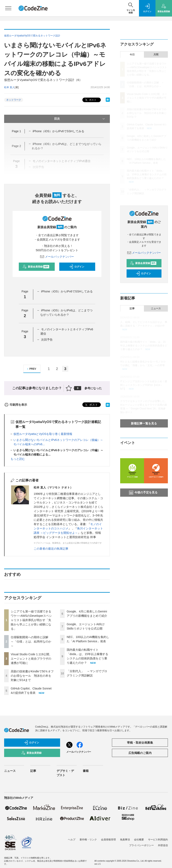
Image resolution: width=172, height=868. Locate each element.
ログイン (77, 267)
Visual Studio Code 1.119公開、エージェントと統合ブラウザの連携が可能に (31, 659)
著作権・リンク (88, 840)
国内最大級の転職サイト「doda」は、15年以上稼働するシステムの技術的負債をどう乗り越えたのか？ (147, 174)
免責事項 (125, 840)
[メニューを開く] (8, 8)
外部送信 (163, 845)
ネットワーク (14, 100)
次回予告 (47, 340)
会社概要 (139, 840)
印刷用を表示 (16, 405)
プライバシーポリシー (141, 845)
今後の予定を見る (143, 493)
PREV (31, 369)
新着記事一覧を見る (144, 423)
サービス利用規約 (158, 840)
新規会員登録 (36, 267)
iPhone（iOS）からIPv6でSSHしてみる (58, 131)
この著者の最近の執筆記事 (51, 549)
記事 (132, 308)
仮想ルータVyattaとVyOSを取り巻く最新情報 (43, 434)
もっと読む (18, 459)
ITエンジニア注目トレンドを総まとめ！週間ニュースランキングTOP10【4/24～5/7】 (144, 385)
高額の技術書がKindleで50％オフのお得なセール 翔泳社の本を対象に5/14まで (32, 676)
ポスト (90, 100)
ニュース (156, 308)
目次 (80, 119)
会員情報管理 (108, 840)
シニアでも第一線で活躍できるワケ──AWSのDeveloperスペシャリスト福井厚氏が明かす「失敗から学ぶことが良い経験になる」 (31, 620)
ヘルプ (72, 840)
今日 (132, 55)
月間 (156, 55)
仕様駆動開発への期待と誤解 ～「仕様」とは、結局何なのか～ (31, 641)
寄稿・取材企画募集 (140, 743)
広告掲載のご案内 (140, 753)
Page (16, 131)
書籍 (86, 771)
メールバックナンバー (57, 257)
